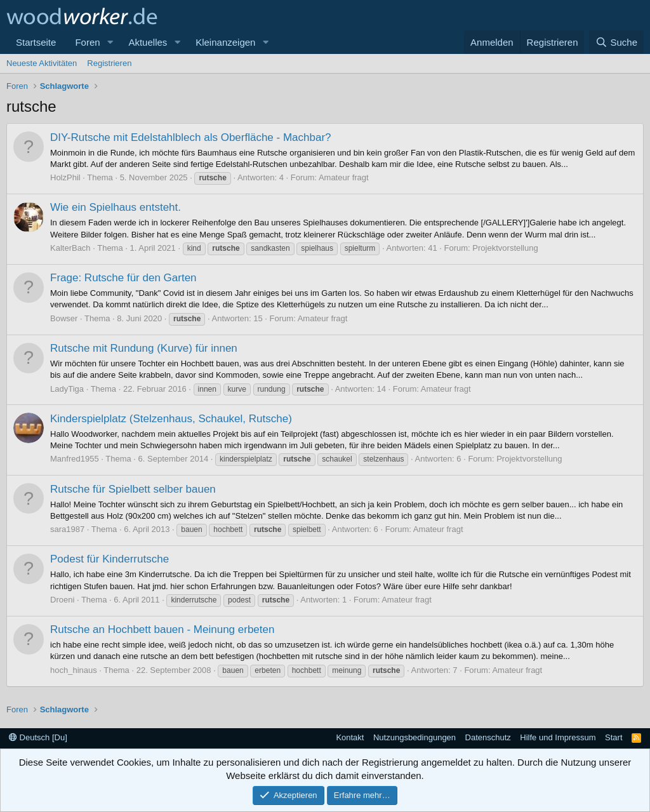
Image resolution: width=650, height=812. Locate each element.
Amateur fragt (344, 177)
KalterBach (70, 248)
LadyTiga (67, 389)
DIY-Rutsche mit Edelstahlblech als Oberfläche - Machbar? (191, 137)
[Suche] (616, 42)
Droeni (62, 600)
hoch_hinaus (74, 670)
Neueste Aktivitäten (42, 63)
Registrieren (109, 63)
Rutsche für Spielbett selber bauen (133, 489)
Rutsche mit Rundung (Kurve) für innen (144, 348)
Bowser (64, 318)
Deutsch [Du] (38, 737)
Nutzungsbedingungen (415, 737)
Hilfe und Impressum (558, 737)
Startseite (36, 42)
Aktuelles (148, 42)
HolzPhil (65, 177)
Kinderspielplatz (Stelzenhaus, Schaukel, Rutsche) (171, 419)
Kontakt (350, 737)
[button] (110, 42)
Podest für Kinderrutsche (109, 559)
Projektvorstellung (505, 248)
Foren (87, 42)
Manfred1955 (75, 459)
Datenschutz (488, 737)
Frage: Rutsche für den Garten (123, 278)
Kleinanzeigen (225, 42)
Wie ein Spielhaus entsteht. (116, 207)
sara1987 (67, 529)
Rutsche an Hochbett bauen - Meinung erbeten (162, 629)
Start (614, 737)
